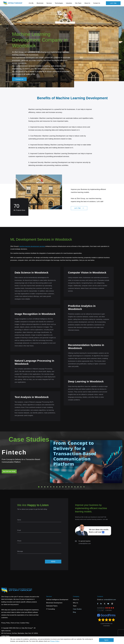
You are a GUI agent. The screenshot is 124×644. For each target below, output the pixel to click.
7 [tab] (57, 487)
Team (75, 606)
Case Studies (77, 609)
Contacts (100, 596)
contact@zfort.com (85, 544)
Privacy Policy (55, 641)
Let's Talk (113, 3)
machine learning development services (32, 246)
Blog (74, 612)
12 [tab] (72, 487)
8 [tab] (60, 487)
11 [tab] (69, 487)
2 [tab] (42, 487)
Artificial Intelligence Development (57, 600)
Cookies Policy (25, 623)
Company (76, 596)
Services (49, 596)
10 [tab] (66, 487)
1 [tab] (39, 487)
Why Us (76, 603)
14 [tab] (78, 487)
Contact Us (97, 3)
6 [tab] (54, 487)
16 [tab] (84, 487)
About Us (76, 600)
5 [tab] (51, 487)
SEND (53, 562)
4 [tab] (48, 487)
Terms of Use (15, 623)
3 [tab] (45, 487)
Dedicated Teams (52, 606)
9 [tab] (63, 487)
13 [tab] (75, 487)
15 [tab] (81, 487)
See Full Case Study (9, 471)
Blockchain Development (54, 603)
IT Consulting (51, 609)
